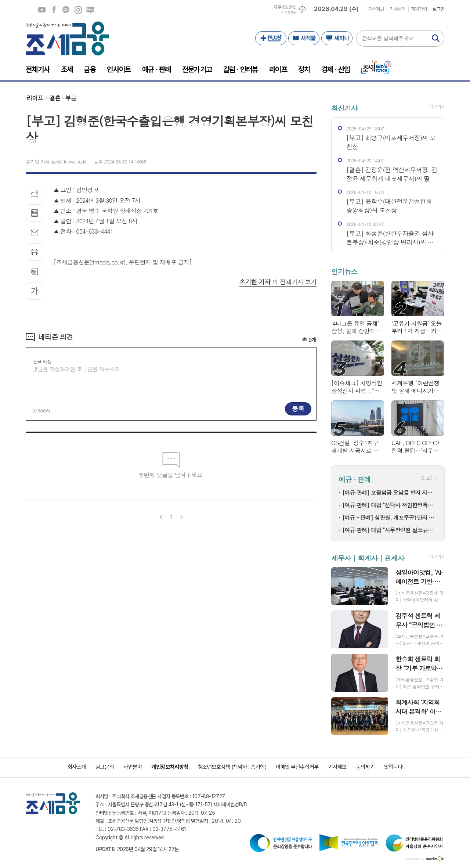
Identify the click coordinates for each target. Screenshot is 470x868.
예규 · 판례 (355, 479)
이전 (161, 517)
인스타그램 (78, 10)
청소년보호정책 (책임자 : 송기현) (232, 767)
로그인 (438, 9)
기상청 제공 (289, 12)
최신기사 (344, 108)
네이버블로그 (90, 10)
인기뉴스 (344, 272)
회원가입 (419, 9)
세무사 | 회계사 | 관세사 (368, 558)
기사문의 (397, 9)
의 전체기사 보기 (278, 282)
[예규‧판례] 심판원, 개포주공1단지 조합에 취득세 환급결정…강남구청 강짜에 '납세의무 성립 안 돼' (390, 517)
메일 (35, 233)
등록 (298, 408)
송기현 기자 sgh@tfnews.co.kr (56, 161)
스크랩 (35, 271)
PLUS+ (271, 38)
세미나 (337, 38)
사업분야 (133, 767)
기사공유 (35, 194)
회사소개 (77, 767)
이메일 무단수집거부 (297, 767)
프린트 (35, 252)
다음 (181, 517)
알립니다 (393, 767)
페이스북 (54, 10)
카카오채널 (66, 10)
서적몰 (304, 38)
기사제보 (376, 9)
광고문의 (105, 767)
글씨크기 (35, 291)
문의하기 (365, 767)
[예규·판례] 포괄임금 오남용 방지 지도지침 (390, 492)
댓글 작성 (42, 362)
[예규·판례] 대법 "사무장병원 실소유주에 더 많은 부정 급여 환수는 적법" (390, 530)
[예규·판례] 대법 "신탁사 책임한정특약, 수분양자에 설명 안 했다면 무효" (390, 505)
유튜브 (42, 10)
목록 (35, 213)
